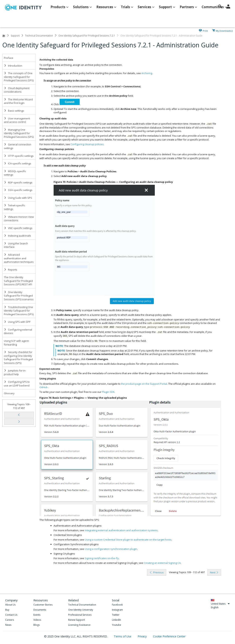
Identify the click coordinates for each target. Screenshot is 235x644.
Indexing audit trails (17, 236)
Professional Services (80, 615)
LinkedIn (116, 620)
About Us (10, 605)
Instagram (117, 610)
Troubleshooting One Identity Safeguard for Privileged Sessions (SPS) (19, 311)
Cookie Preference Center (169, 636)
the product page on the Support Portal (144, 384)
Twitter (116, 615)
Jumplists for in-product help (15, 372)
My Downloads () (224, 30)
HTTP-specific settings (19, 156)
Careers (10, 620)
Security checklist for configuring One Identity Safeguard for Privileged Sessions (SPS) (18, 358)
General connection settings (18, 146)
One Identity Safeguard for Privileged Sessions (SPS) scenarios (19, 296)
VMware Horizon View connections (19, 219)
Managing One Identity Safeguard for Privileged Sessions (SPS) (19, 133)
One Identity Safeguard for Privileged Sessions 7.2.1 (87, 36)
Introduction (13, 66)
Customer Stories (43, 605)
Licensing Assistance (79, 625)
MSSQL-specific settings (15, 173)
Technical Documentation (39, 36)
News (8, 625)
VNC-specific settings (18, 228)
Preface (9, 58)
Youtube (117, 625)
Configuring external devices (18, 331)
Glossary (9, 393)
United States (220, 604)
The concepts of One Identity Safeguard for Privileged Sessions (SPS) (19, 77)
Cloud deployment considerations (17, 90)
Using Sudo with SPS (18, 198)
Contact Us (11, 615)
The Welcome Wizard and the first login (18, 101)
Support (15, 36)
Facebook (117, 605)
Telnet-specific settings (14, 207)
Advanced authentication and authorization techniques (19, 258)
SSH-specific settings (18, 190)
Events (37, 615)
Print (205, 30)
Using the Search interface (16, 245)
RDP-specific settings (18, 182)
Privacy (143, 636)
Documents (40, 610)
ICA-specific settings (18, 163)
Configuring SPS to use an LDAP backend (17, 384)
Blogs (37, 625)
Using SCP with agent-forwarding (17, 343)
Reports (11, 270)
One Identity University (81, 610)
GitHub (44, 387)
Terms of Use (123, 636)
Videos (37, 620)
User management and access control (17, 120)
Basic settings (14, 111)
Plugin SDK (108, 392)
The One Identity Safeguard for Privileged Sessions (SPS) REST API (18, 281)
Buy (7, 610)
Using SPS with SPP (17, 322)
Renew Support (77, 620)
